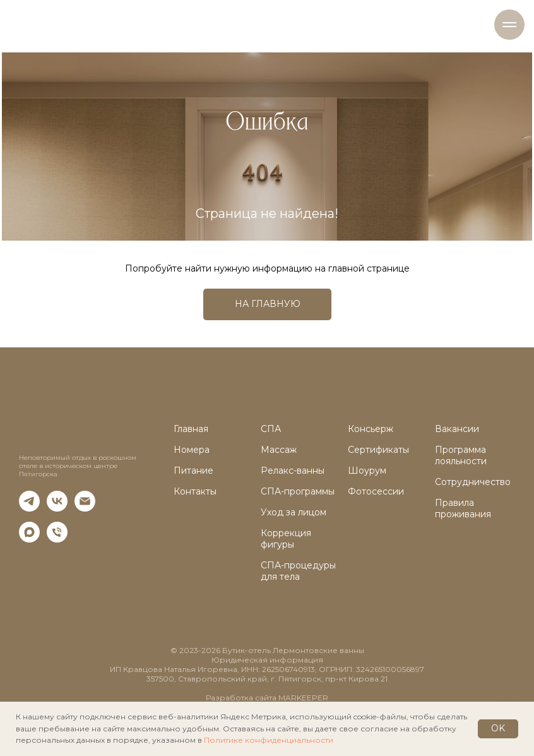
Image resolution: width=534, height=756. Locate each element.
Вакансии (457, 429)
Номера (192, 450)
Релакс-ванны (293, 471)
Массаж (279, 450)
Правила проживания (463, 508)
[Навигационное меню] (509, 25)
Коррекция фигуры (286, 539)
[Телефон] (57, 539)
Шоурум (367, 471)
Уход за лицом (294, 512)
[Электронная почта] (85, 508)
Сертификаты (378, 450)
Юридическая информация (267, 660)
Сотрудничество (473, 482)
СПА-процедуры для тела (298, 571)
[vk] (57, 508)
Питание (193, 471)
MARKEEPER (303, 698)
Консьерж (371, 429)
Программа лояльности (461, 455)
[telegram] (29, 508)
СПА (271, 429)
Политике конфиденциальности (269, 740)
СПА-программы (298, 491)
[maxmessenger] (29, 539)
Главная (191, 429)
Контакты (195, 491)
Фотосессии (376, 491)
